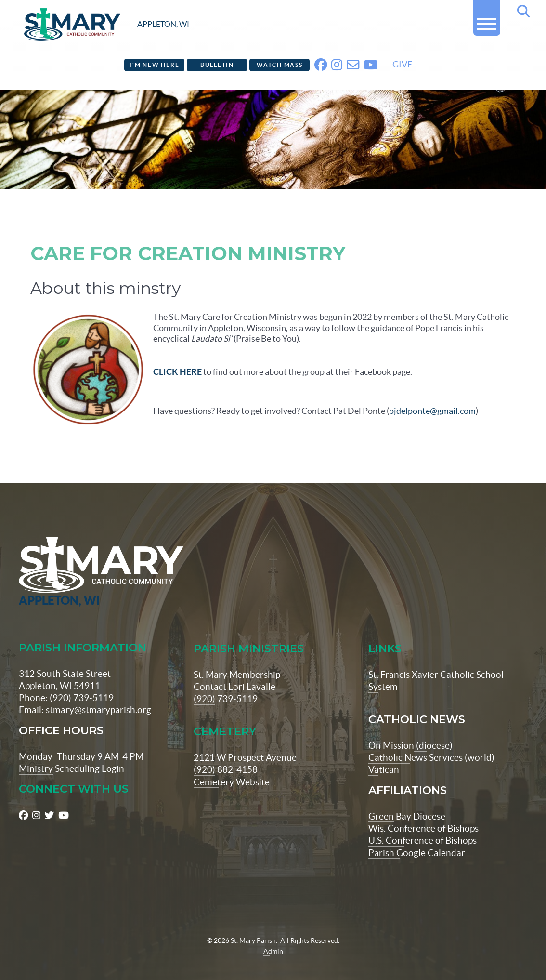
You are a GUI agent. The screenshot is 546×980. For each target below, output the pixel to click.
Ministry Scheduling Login (71, 754)
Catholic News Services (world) (431, 742)
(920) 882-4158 (226, 755)
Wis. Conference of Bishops (423, 813)
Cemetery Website (232, 767)
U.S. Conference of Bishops (422, 826)
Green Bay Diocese (407, 801)
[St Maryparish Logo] (63, 557)
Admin (273, 936)
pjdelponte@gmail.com (432, 411)
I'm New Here (154, 65)
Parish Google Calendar (417, 838)
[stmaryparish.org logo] (107, 25)
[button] (487, 20)
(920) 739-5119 (226, 684)
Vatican (384, 755)
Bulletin (217, 65)
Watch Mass (280, 65)
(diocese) (433, 730)
